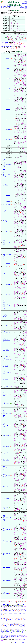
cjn (9, 605)
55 (4, 487)
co (18, 604)
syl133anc (9, 175)
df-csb (20, 621)
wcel (8, 603)
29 (4, 553)
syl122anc (9, 315)
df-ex (18, 617)
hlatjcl (8, 386)
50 (4, 529)
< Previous (25, 1)
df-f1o (13, 628)
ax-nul (10, 613)
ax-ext (22, 612)
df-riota (22, 628)
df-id (21, 624)
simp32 (8, 139)
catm (5, 606)
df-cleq (19, 618)
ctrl (3, 608)
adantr (8, 436)
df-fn (21, 627)
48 (4, 426)
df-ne (10, 620)
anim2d (8, 567)
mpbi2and (9, 425)
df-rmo (24, 620)
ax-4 (10, 611)
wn (8, 602)
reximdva (9, 581)
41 (5, 366)
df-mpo (13, 629)
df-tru (10, 617)
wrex (18, 603)
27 (4, 258)
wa (20, 602)
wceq (3, 603)
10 (4, 159)
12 (4, 162)
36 (4, 339)
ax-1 (22, 609)
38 (4, 425)
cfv (8, 604)
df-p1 (23, 632)
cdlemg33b (16, 639)
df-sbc (16, 621)
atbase (8, 359)
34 (5, 317)
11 (4, 161)
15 (4, 166)
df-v (11, 621)
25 (4, 255)
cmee (15, 605)
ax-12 (18, 612)
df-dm (19, 626)
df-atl (13, 634)
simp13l (8, 294)
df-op (14, 623)
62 (4, 567)
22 (4, 204)
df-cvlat (19, 634)
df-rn (23, 626)
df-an (22, 616)
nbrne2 (8, 201)
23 (4, 211)
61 (4, 555)
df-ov (2, 629)
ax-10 (9, 612)
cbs (23, 604)
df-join (8, 632)
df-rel (5, 626)
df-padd (7, 636)
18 (5, 177)
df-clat (7, 633)
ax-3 (2, 611)
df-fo (9, 628)
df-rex (19, 620)
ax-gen (5, 611)
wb (15, 602)
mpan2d (8, 530)
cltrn (23, 606)
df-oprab (7, 629)
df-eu (10, 618)
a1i (7, 273)
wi (12, 602)
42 (4, 412)
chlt (10, 606)
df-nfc (6, 620)
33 (4, 315)
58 (4, 520)
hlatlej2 (8, 333)
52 (4, 460)
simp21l (8, 99)
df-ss (14, 622)
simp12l (8, 284)
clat (20, 605)
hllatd (8, 350)
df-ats (9, 634)
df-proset (7, 630)
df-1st (17, 629)
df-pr (10, 623)
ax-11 (13, 612)
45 (4, 395)
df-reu (2, 621)
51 (4, 515)
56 (4, 518)
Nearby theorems (25, 3)
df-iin (2, 624)
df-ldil (23, 636)
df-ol (18, 633)
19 (5, 185)
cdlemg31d (9, 164)
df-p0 (18, 632)
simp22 (8, 89)
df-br (7, 624)
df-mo (5, 618)
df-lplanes (13, 635)
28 (4, 592)
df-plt (18, 630)
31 (4, 541)
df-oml (23, 633)
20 (5, 253)
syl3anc (8, 340)
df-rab (7, 621)
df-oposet (13, 633)
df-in (10, 622)
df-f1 (5, 628)
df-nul (18, 622)
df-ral (15, 620)
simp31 (8, 195)
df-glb (2, 632)
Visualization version (24, 7)
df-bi (18, 616)
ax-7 (22, 611)
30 (4, 273)
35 (4, 424)
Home (5, 7)
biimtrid (8, 554)
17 (4, 169)
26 (4, 257)
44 (4, 414)
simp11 (8, 59)
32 (5, 314)
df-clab (14, 618)
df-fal (14, 617)
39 (4, 411)
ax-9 (5, 612)
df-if (22, 622)
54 (5, 476)
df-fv (18, 628)
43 (5, 379)
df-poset (13, 630)
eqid (7, 356)
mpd (7, 593)
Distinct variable (5, 42)
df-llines (7, 635)
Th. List (14, 7)
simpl (8, 266)
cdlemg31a (9, 305)
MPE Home (9, 7)
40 (4, 359)
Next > (26, 2)
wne (13, 603)
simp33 (8, 232)
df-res (2, 627)
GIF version (25, 8)
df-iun (23, 623)
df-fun (17, 627)
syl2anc (8, 211)
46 (4, 415)
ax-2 (25, 609)
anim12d (9, 541)
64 (4, 594)
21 (4, 254)
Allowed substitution (6, 46)
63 (4, 581)
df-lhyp (13, 636)
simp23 (8, 129)
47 (4, 416)
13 (4, 164)
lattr (7, 508)
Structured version (24, 7)
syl (7, 366)
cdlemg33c (23, 639)
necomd (8, 204)
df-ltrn (3, 638)
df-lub (23, 630)
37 (4, 341)
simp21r (8, 109)
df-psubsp (19, 635)
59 (4, 530)
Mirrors (2, 7)
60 (4, 542)
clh (17, 606)
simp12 (8, 69)
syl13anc (9, 414)
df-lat (2, 633)
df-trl (7, 638)
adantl (8, 460)
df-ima (7, 627)
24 (5, 221)
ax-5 (14, 611)
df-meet (13, 632)
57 (4, 519)
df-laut (18, 636)
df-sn (5, 623)
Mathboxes (2, 7)
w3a (24, 602)
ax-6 (18, 611)
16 (4, 168)
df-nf (22, 617)
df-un (5, 622)
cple (3, 605)
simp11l (8, 325)
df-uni (18, 623)
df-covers (3, 634)
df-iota (12, 627)
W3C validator (25, 643)
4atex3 (8, 243)
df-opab (11, 624)
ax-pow (15, 613)
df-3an (8, 263)
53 (4, 516)
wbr (4, 604)
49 (4, 436)
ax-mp (19, 609)
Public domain (17, 643)
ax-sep (6, 613)
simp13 (8, 79)
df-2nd (22, 629)
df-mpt (16, 624)
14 (4, 165)
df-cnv (10, 626)
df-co (14, 626)
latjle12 (8, 404)
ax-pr (20, 613)
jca (7, 119)
